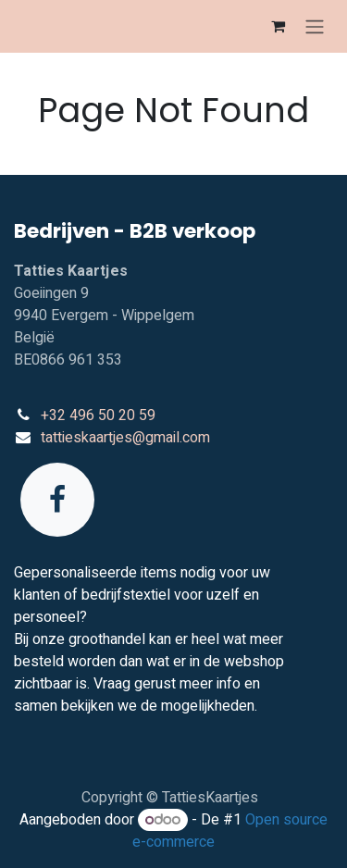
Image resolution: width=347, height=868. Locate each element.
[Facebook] (57, 500)
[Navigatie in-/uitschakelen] (315, 26)
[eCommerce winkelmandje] (278, 26)
